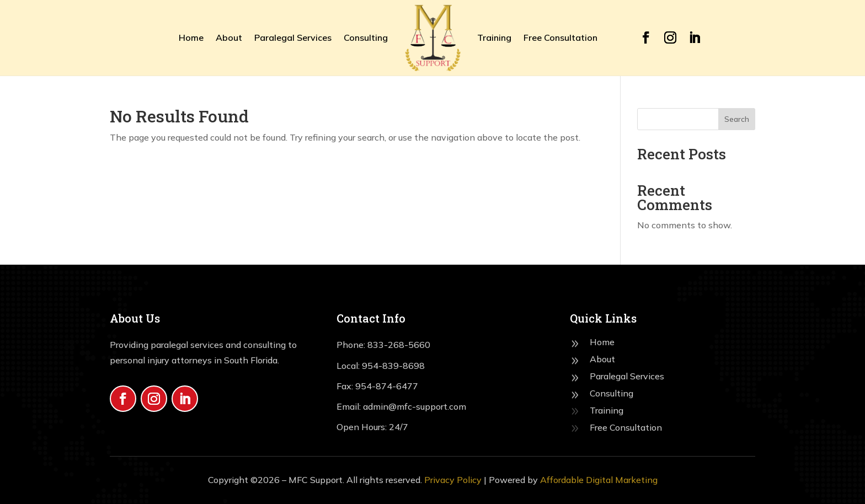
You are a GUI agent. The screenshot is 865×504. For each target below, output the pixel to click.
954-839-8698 (393, 366)
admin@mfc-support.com (413, 406)
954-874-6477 (387, 386)
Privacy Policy (453, 480)
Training (494, 37)
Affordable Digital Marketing (599, 480)
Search (737, 119)
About (229, 37)
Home (191, 37)
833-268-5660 (399, 345)
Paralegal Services (293, 37)
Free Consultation (560, 37)
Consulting (366, 37)
